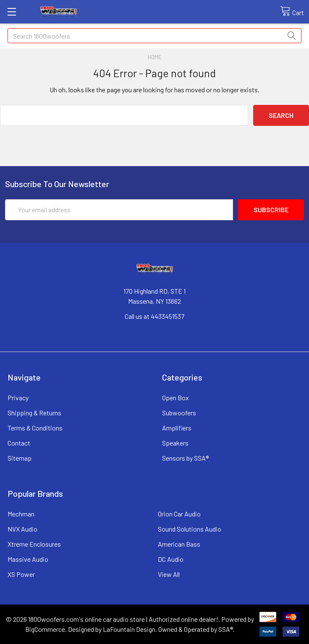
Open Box (175, 398)
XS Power (21, 574)
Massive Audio (28, 559)
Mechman (21, 514)
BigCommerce (45, 629)
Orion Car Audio (179, 514)
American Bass (179, 544)
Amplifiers (177, 428)
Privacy (18, 398)
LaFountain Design (129, 629)
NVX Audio (22, 529)
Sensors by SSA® (185, 458)
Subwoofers (179, 413)
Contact (19, 443)
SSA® (226, 629)
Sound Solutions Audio (190, 529)
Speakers (175, 443)
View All (169, 574)
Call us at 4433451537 (154, 316)
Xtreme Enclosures (34, 544)
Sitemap (20, 458)
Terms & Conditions (35, 428)
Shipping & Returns (34, 413)
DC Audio (171, 559)
